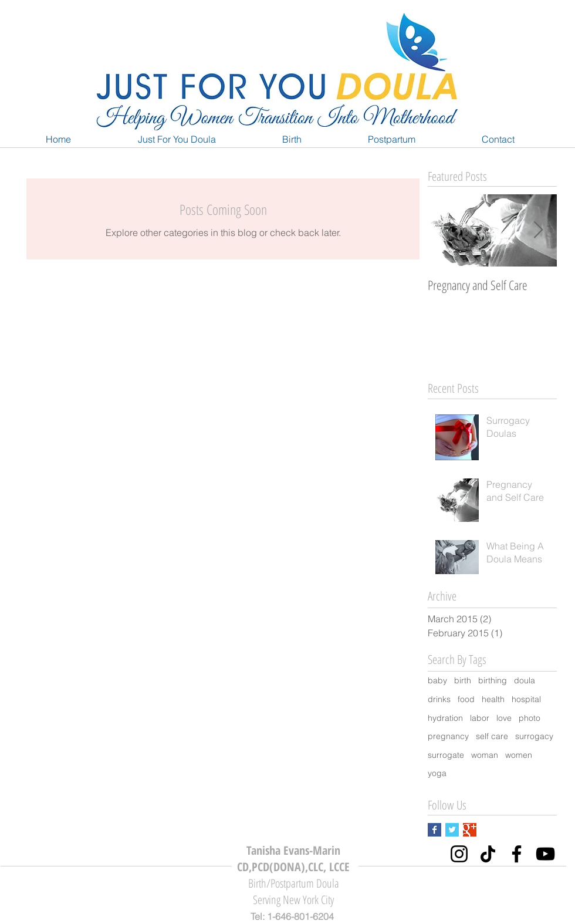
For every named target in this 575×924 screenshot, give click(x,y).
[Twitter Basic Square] (452, 830)
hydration (445, 718)
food (466, 699)
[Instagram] (459, 854)
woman (485, 755)
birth (463, 680)
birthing (493, 680)
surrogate (446, 755)
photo (530, 718)
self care (492, 736)
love (504, 718)
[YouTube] (545, 854)
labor (480, 718)
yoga (437, 773)
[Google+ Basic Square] (470, 830)
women (519, 755)
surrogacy (534, 736)
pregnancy (448, 736)
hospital (526, 699)
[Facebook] (517, 854)
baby (437, 680)
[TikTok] (488, 854)
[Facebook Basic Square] (434, 830)
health (493, 699)
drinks (439, 699)
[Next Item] (538, 231)
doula (525, 680)
